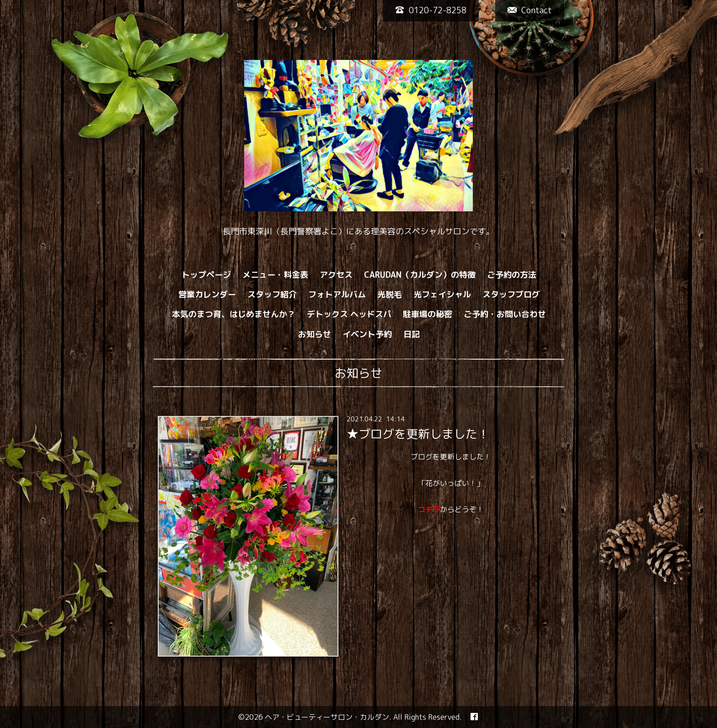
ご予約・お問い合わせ (505, 314)
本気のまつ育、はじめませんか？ (234, 314)
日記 (412, 334)
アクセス (336, 275)
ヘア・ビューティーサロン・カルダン (327, 717)
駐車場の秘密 (428, 314)
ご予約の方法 (512, 275)
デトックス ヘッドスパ (349, 314)
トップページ (206, 275)
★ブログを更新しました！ (418, 434)
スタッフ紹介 (272, 294)
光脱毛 (390, 294)
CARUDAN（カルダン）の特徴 (420, 275)
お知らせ (315, 334)
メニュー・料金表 (275, 275)
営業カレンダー (207, 294)
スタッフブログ (511, 294)
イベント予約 (367, 334)
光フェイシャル (442, 294)
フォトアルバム (337, 294)
